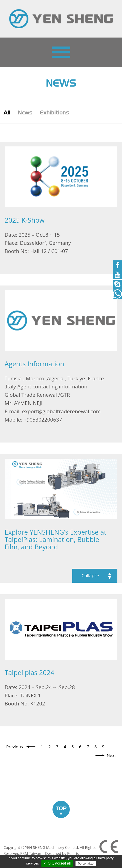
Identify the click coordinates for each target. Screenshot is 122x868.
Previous (15, 747)
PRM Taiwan (31, 853)
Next (111, 755)
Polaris (73, 853)
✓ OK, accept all (57, 863)
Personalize (86, 864)
